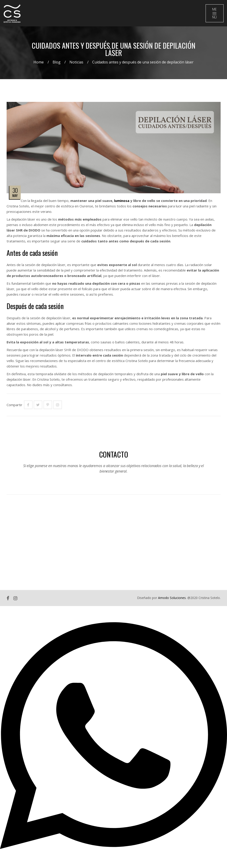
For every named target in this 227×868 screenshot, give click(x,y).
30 (15, 192)
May (15, 197)
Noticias (76, 64)
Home (39, 64)
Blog (57, 64)
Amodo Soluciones (172, 599)
